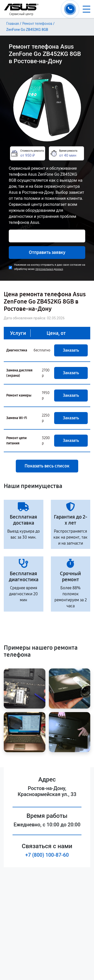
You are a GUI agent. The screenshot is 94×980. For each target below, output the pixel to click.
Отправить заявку (47, 252)
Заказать (71, 350)
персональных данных (49, 269)
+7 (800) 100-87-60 (47, 855)
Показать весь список (47, 466)
